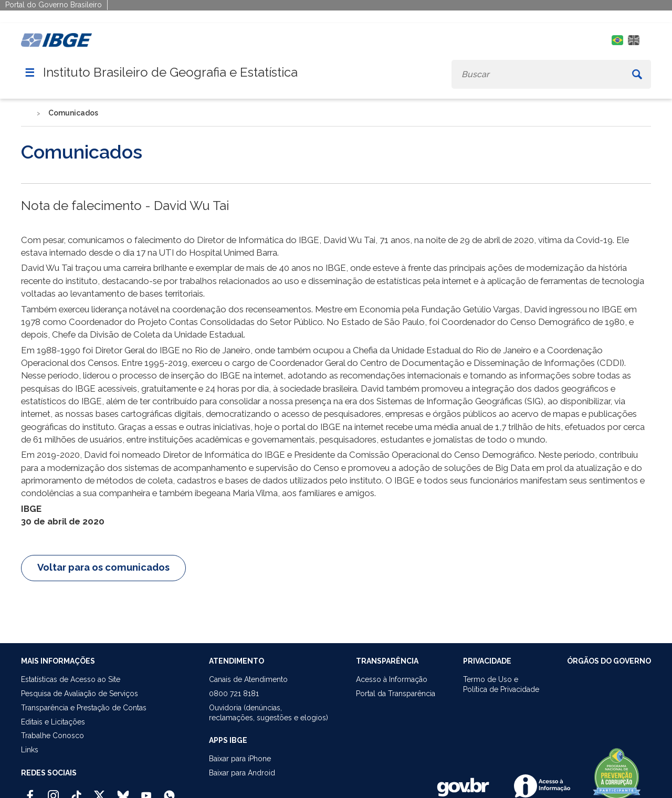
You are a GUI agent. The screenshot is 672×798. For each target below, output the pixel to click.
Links (30, 750)
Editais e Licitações (53, 722)
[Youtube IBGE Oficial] (146, 791)
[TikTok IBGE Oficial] (76, 791)
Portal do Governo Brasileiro (54, 5)
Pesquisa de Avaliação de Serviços (80, 694)
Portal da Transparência (396, 694)
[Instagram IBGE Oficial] (53, 791)
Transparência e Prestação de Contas (84, 708)
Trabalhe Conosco (52, 736)
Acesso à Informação (392, 679)
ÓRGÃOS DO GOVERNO (609, 661)
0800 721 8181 (234, 694)
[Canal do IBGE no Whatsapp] (169, 791)
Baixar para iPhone (240, 759)
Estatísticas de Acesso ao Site (71, 679)
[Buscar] (637, 74)
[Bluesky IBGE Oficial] (123, 791)
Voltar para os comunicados (103, 567)
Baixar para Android (242, 773)
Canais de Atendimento (248, 679)
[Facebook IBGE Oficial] (30, 791)
